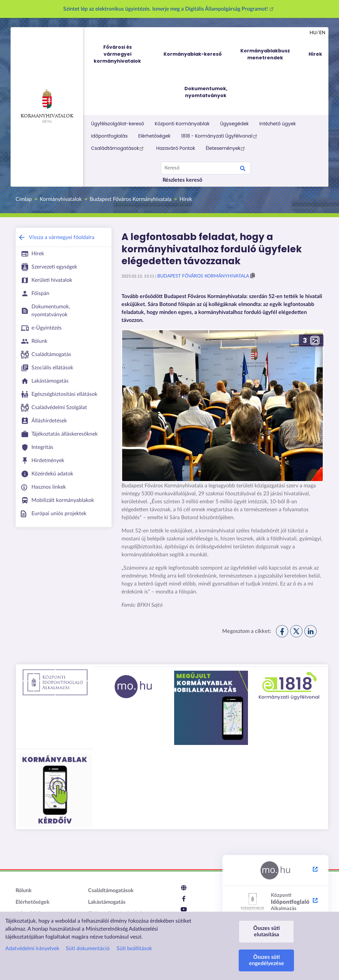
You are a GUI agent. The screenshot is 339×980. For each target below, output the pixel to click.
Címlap (24, 199)
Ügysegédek (234, 124)
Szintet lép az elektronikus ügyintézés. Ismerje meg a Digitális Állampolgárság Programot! (169, 9)
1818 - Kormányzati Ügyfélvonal (220, 136)
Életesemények (226, 148)
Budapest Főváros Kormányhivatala (131, 199)
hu (313, 33)
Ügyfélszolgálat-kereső (118, 124)
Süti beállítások (134, 949)
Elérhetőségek (155, 136)
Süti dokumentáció (88, 949)
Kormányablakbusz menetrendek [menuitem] (265, 54)
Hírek (186, 199)
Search (243, 169)
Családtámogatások (118, 148)
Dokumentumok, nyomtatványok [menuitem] (206, 92)
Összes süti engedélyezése (266, 960)
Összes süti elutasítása (266, 931)
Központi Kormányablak (182, 124)
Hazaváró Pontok (176, 148)
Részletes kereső (182, 180)
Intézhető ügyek (277, 124)
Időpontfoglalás (109, 136)
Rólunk (24, 890)
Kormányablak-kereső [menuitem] (193, 54)
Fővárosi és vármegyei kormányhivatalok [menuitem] (123, 54)
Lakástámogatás (107, 902)
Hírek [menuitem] (315, 54)
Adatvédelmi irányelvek (32, 949)
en (322, 33)
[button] (253, 276)
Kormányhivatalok (47, 104)
